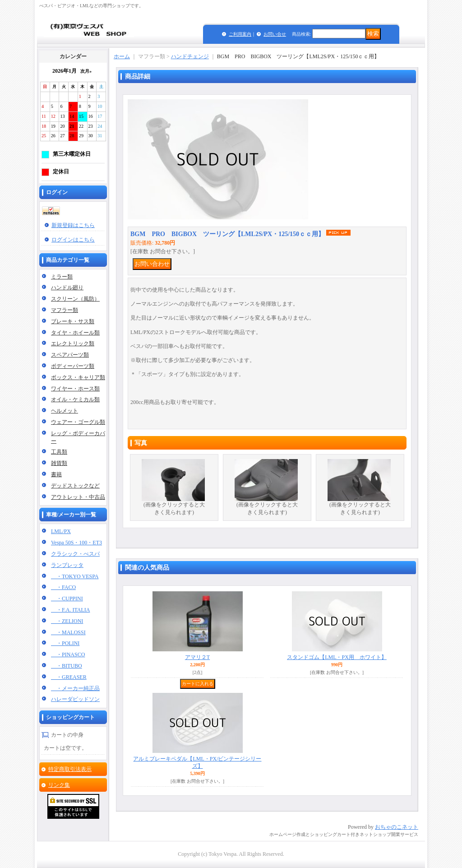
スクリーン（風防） (75, 299)
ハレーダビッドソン (75, 699)
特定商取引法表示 (70, 769)
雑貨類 (59, 463)
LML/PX (61, 531)
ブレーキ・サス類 (73, 321)
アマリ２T (197, 657)
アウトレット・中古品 (78, 497)
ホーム (122, 56)
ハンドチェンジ (190, 56)
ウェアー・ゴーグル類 (78, 422)
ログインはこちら (73, 240)
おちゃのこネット (397, 827)
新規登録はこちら (73, 225)
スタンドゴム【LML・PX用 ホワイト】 (337, 657)
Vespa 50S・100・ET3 (76, 543)
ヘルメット (65, 411)
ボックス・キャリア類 (78, 377)
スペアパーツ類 (70, 355)
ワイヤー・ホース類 (75, 389)
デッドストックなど (75, 486)
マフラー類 (65, 310)
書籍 (56, 474)
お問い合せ (275, 34)
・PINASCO (68, 654)
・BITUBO (67, 666)
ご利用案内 (240, 34)
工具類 (59, 452)
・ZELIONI (67, 621)
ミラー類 (62, 277)
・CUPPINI (67, 599)
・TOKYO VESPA (75, 576)
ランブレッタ (67, 565)
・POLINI (65, 643)
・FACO (63, 587)
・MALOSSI (68, 632)
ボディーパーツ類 (73, 366)
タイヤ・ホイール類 (75, 333)
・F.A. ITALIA (70, 610)
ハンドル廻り (67, 288)
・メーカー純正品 (75, 688)
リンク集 (59, 785)
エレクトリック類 (73, 343)
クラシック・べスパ (75, 554)
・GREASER (69, 677)
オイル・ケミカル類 (75, 399)
